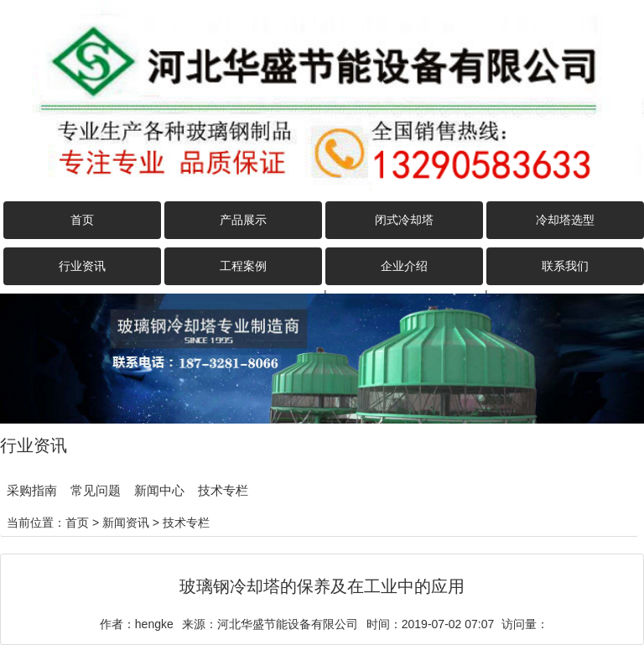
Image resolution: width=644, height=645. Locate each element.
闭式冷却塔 (404, 220)
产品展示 (243, 220)
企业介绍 (404, 266)
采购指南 (32, 490)
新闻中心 (159, 490)
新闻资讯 (126, 523)
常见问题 (96, 490)
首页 (82, 220)
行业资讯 (82, 266)
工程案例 (243, 266)
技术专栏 (223, 490)
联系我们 (565, 266)
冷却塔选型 (565, 220)
